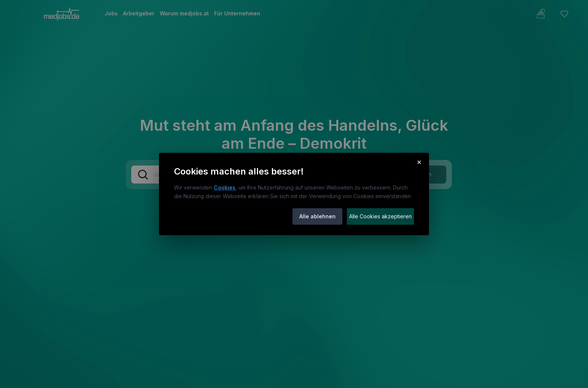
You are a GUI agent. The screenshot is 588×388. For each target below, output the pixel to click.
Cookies (225, 187)
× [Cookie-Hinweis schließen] (419, 162)
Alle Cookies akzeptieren (380, 216)
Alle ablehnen (317, 216)
